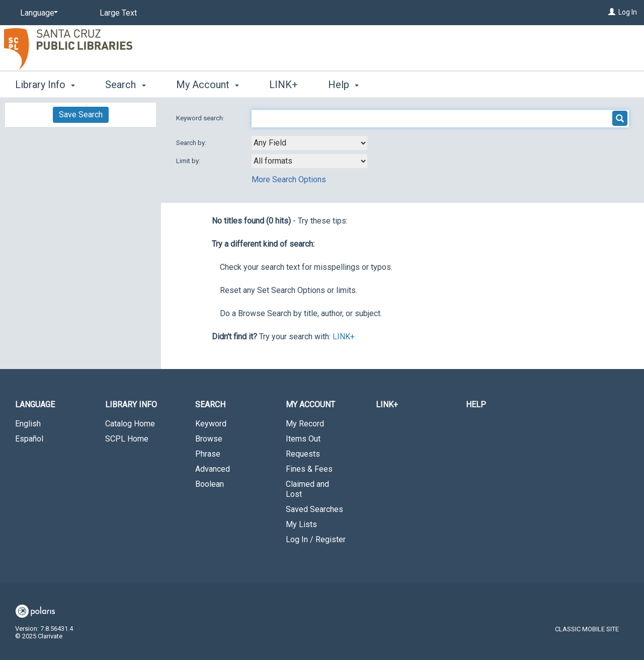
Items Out (303, 439)
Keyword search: (201, 118)
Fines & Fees (309, 469)
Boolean (210, 484)
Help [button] (343, 85)
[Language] (37, 13)
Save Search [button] (81, 115)
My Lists (301, 524)
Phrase (208, 454)
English (28, 424)
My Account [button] (208, 85)
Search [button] (125, 85)
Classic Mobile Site (587, 629)
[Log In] (612, 12)
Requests (303, 454)
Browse (209, 439)
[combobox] (309, 143)
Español (29, 439)
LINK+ (284, 85)
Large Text (118, 13)
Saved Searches (314, 509)
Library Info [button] (45, 85)
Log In (628, 12)
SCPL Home (127, 439)
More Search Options (289, 179)
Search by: (192, 143)
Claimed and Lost (307, 489)
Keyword (211, 424)
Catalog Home (130, 424)
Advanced (213, 469)
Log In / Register (316, 539)
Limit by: (189, 161)
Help (476, 405)
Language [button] (35, 405)
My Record (305, 424)
